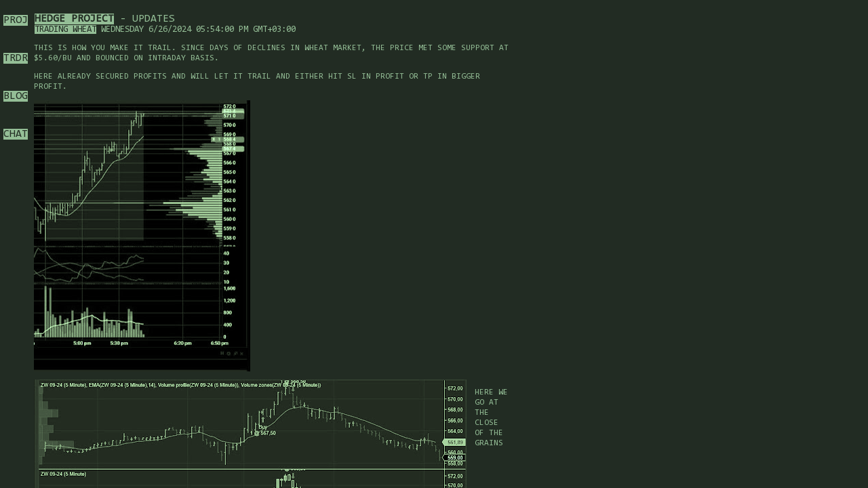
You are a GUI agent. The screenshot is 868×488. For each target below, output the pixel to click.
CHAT (16, 134)
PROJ (16, 20)
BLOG (16, 96)
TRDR (16, 58)
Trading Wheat (65, 29)
